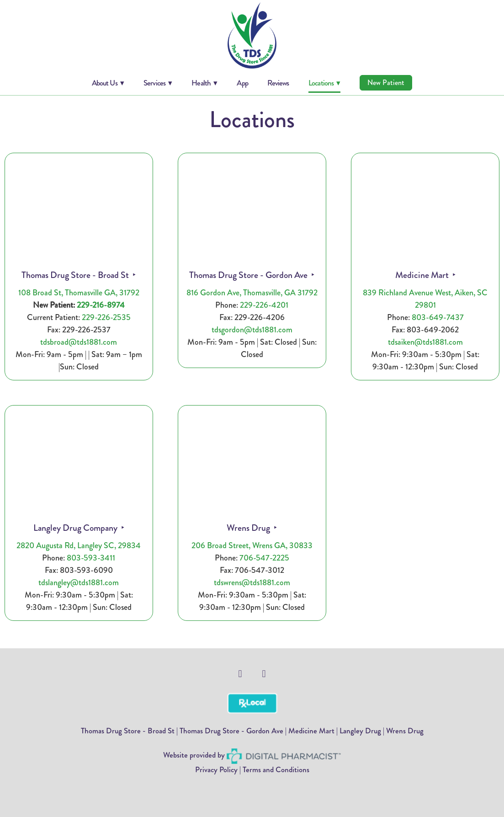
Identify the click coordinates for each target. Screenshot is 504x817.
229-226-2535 (106, 317)
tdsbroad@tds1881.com (79, 342)
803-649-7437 (438, 317)
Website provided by (252, 755)
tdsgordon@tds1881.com (252, 330)
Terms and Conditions (276, 769)
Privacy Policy (216, 769)
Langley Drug (360, 731)
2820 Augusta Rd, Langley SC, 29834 (79, 545)
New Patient (386, 83)
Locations (324, 83)
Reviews (278, 83)
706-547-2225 (264, 558)
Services (158, 83)
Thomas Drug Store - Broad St (76, 275)
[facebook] (240, 674)
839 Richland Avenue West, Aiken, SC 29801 (425, 299)
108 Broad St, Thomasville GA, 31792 (79, 293)
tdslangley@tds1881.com (79, 582)
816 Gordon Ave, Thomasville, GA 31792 (252, 293)
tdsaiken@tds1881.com (425, 342)
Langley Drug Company (76, 528)
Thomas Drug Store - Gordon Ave (249, 275)
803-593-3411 (91, 558)
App (242, 83)
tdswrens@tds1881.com (252, 582)
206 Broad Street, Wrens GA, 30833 (252, 545)
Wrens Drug (249, 528)
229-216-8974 (101, 305)
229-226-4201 (264, 305)
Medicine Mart (423, 275)
